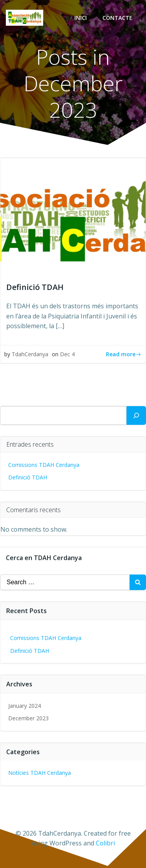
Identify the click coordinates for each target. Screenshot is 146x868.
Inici (81, 18)
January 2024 (25, 706)
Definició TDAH (28, 477)
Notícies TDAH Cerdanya (40, 773)
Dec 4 (67, 354)
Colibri (105, 843)
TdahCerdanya (30, 354)
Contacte (117, 18)
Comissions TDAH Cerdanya (44, 465)
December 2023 (28, 718)
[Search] (136, 415)
